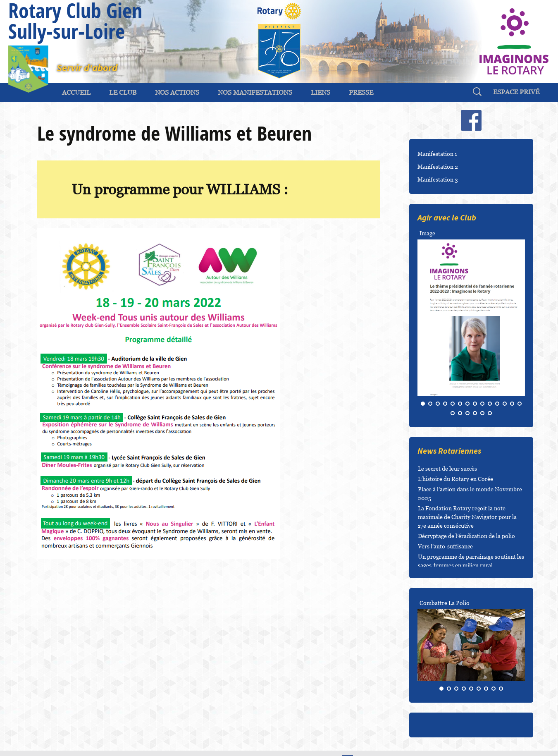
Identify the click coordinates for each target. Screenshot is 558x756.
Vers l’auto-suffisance (445, 546)
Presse (361, 92)
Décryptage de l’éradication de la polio (466, 536)
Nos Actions (177, 92)
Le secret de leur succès (447, 468)
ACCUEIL (76, 92)
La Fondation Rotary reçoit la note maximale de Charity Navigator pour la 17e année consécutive (467, 517)
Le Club (123, 92)
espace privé (516, 92)
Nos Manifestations (255, 92)
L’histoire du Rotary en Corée (455, 479)
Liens (321, 92)
